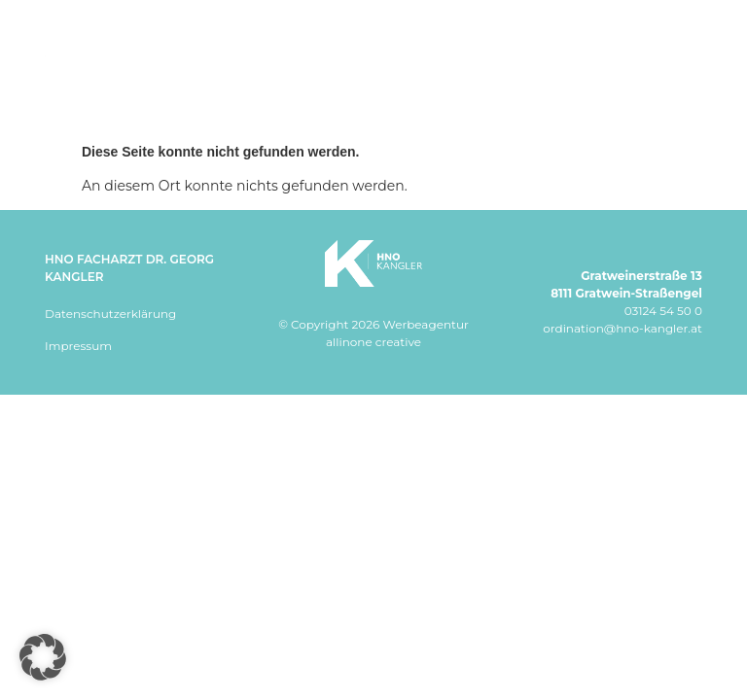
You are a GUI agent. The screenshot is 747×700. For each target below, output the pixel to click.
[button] (43, 657)
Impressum (78, 346)
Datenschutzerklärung (110, 314)
